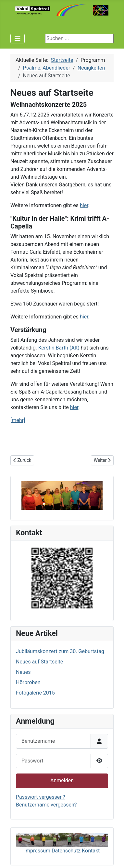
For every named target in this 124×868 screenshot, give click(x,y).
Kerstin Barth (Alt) (59, 348)
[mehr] (18, 420)
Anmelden (62, 780)
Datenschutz (67, 851)
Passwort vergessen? (41, 797)
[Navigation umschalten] (18, 39)
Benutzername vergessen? (46, 805)
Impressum (37, 851)
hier (84, 205)
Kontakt (91, 851)
